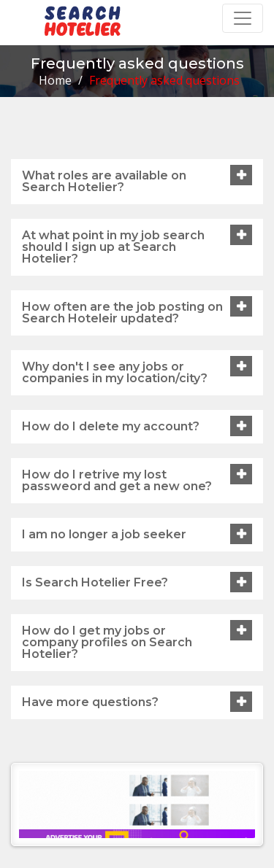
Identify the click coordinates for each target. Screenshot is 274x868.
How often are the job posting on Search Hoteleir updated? (122, 313)
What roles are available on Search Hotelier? (104, 181)
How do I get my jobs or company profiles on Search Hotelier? (107, 642)
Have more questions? (90, 702)
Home (55, 80)
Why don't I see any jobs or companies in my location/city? (115, 372)
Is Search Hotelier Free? (95, 582)
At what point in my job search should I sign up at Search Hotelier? (113, 247)
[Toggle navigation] (243, 18)
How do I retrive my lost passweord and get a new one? (117, 480)
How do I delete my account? (111, 426)
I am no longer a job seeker (104, 534)
